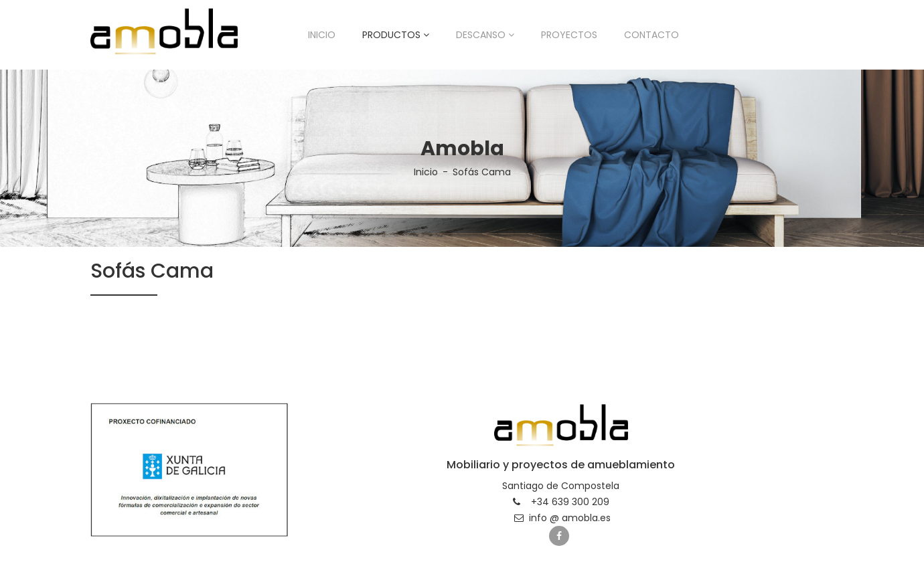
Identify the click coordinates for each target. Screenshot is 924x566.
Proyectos (569, 35)
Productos (396, 35)
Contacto (651, 35)
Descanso (485, 35)
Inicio (322, 35)
